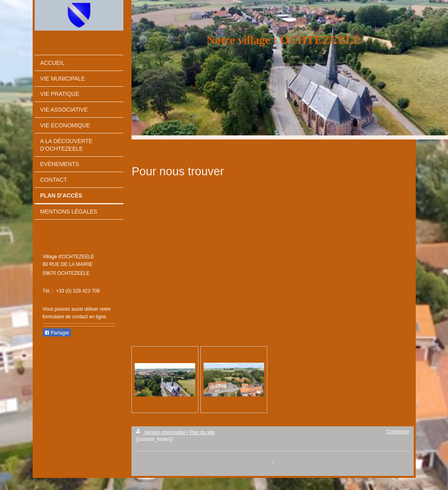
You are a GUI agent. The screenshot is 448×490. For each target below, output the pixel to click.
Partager (57, 333)
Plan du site (202, 432)
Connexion (398, 432)
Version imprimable (161, 432)
